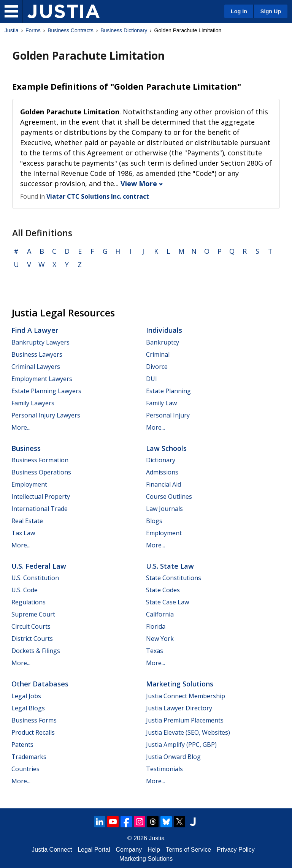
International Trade (40, 509)
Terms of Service (188, 850)
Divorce (157, 367)
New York (160, 639)
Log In (239, 11)
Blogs (154, 521)
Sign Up (271, 11)
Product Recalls (33, 732)
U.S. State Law (170, 566)
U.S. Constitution (35, 578)
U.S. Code (25, 590)
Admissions (162, 472)
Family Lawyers (33, 403)
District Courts (32, 639)
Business (26, 448)
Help (154, 850)
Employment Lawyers (42, 379)
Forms (33, 30)
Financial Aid (163, 484)
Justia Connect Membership (186, 696)
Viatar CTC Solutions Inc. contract (98, 196)
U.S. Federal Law (39, 566)
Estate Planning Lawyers (46, 391)
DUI (152, 379)
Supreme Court (33, 614)
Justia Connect (52, 850)
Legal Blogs (28, 708)
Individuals (164, 330)
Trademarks (29, 757)
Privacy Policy (236, 850)
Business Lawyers (37, 354)
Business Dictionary (124, 30)
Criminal (158, 354)
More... (21, 427)
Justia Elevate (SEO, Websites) (188, 732)
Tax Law (23, 533)
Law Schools (166, 448)
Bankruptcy (163, 342)
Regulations (29, 602)
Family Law (161, 403)
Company (129, 850)
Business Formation (40, 460)
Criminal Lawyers (36, 367)
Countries (25, 769)
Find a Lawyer (35, 330)
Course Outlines (169, 496)
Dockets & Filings (36, 651)
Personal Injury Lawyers (46, 415)
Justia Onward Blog (173, 757)
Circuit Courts (31, 626)
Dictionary (161, 460)
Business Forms (34, 720)
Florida (156, 626)
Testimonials (164, 769)
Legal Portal (94, 850)
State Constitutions (174, 578)
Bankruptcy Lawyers (40, 342)
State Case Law (167, 602)
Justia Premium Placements (185, 720)
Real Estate (27, 521)
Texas (155, 651)
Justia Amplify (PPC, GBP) (181, 745)
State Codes (163, 590)
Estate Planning (168, 391)
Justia (12, 30)
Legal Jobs (26, 696)
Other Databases (40, 684)
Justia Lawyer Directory (179, 708)
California (160, 614)
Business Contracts (71, 30)
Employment (29, 484)
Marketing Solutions (180, 684)
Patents (22, 745)
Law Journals (164, 509)
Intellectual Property (41, 496)
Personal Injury (168, 415)
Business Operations (41, 472)
